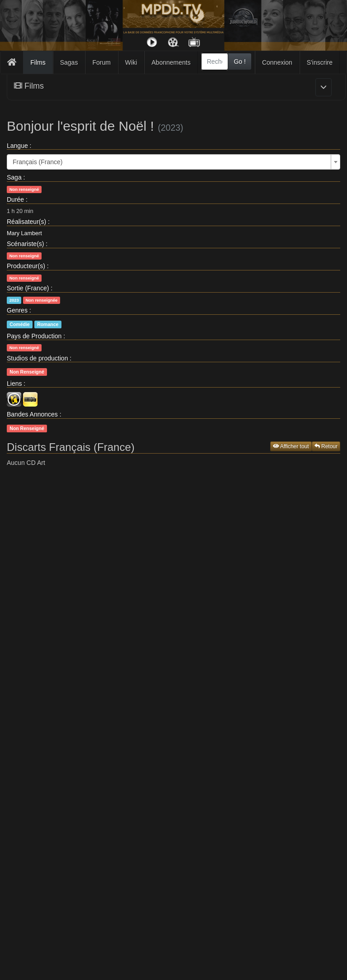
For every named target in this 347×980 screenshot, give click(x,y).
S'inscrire (320, 62)
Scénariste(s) (25, 244)
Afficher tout (291, 446)
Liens (14, 383)
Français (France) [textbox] (38, 162)
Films (38, 62)
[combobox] (215, 62)
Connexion (277, 62)
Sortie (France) (28, 288)
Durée (15, 199)
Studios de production (37, 358)
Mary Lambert (24, 233)
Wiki (131, 62)
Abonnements (171, 62)
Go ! (239, 62)
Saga (14, 177)
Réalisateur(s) (26, 222)
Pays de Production (34, 336)
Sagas (69, 62)
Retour (326, 446)
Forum (101, 62)
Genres (17, 310)
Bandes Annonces (32, 414)
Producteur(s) (26, 266)
